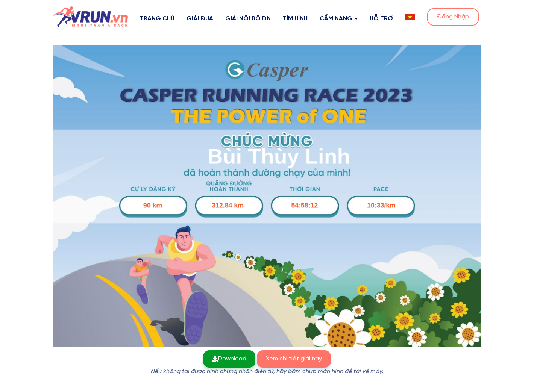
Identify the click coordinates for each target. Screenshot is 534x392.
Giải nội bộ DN (248, 19)
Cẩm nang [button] (339, 19)
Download (229, 359)
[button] (410, 17)
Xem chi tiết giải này (294, 359)
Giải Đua (200, 19)
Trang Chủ (157, 19)
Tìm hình (295, 19)
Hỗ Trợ (381, 19)
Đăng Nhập (453, 17)
